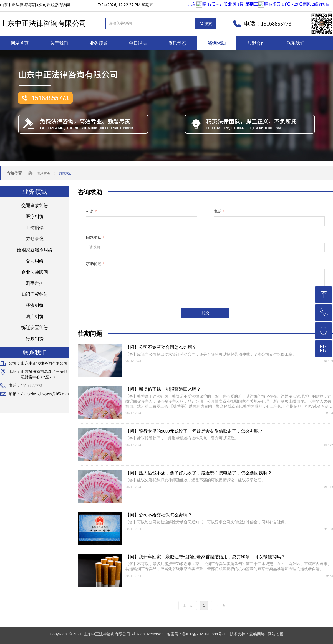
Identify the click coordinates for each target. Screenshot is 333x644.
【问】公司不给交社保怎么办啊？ (159, 515)
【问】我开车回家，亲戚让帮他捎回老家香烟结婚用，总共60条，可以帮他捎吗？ (205, 557)
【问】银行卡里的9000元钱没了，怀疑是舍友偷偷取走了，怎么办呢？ (194, 431)
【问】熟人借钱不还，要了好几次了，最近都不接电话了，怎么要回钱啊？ (199, 473)
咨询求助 (65, 173)
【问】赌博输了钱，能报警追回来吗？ (163, 389)
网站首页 (44, 173)
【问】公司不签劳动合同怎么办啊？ (161, 347)
